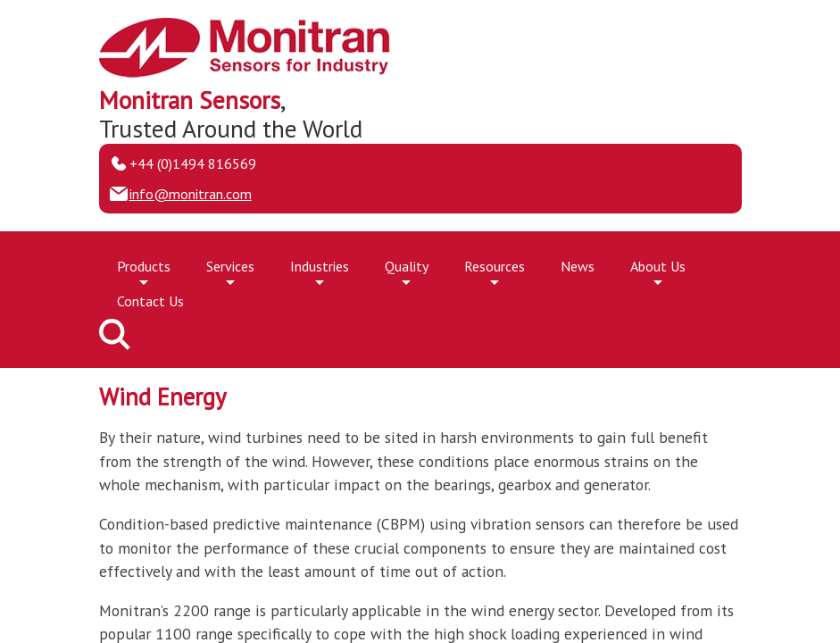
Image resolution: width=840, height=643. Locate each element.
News (578, 266)
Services (230, 271)
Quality (407, 271)
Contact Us (150, 301)
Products (144, 271)
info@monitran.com (191, 194)
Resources (495, 271)
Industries (320, 271)
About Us (658, 271)
